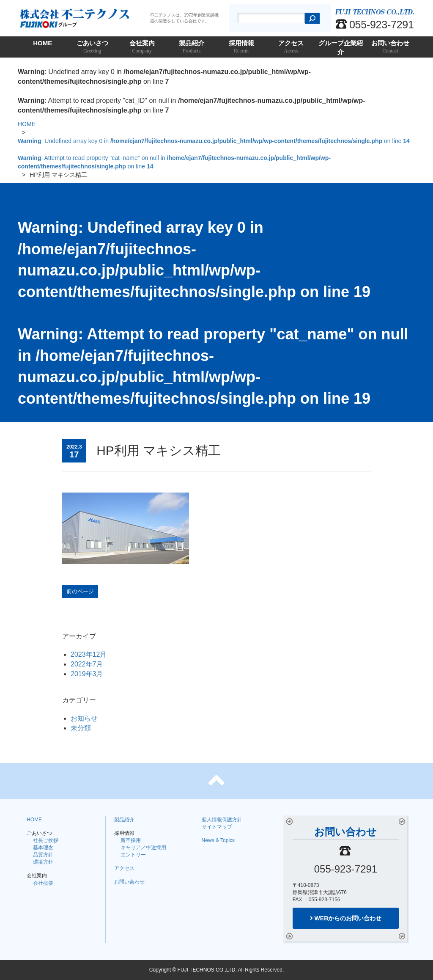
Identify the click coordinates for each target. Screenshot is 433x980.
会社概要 (43, 883)
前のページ (80, 591)
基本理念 (43, 848)
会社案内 (142, 47)
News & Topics (218, 840)
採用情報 (241, 47)
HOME (42, 43)
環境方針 (43, 862)
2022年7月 (87, 664)
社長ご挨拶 (46, 840)
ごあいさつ (93, 47)
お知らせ (84, 718)
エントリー (133, 855)
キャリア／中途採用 (143, 848)
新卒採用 (131, 840)
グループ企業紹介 (341, 48)
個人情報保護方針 (222, 820)
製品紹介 (192, 47)
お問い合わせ (391, 47)
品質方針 (43, 855)
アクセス (291, 47)
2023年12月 (89, 654)
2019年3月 (87, 674)
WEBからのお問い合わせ (346, 918)
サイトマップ (217, 827)
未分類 (81, 728)
